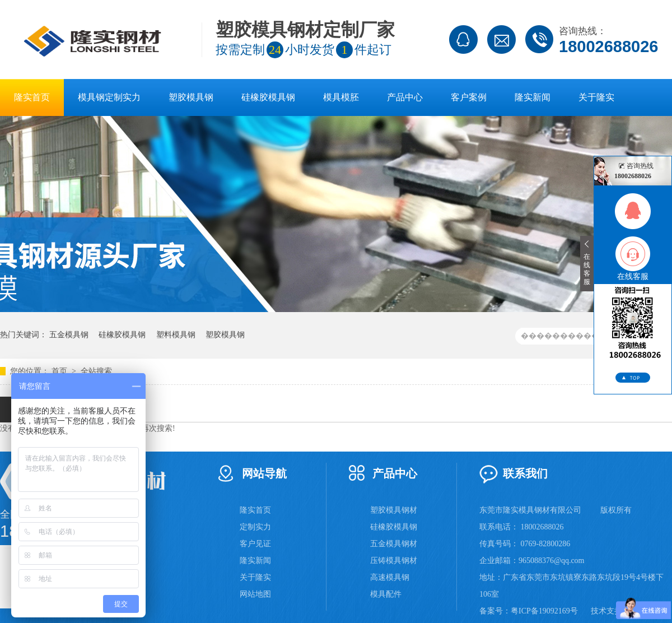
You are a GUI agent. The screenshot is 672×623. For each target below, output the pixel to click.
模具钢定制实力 (109, 97)
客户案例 (469, 97)
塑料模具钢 (176, 335)
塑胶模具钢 (191, 97)
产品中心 (405, 97)
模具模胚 (341, 97)
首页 (60, 371)
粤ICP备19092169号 (544, 611)
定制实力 (255, 527)
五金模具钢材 (394, 544)
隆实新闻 (533, 97)
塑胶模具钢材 (394, 510)
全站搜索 (96, 371)
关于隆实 (596, 97)
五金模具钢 (69, 335)
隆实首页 (32, 97)
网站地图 (255, 594)
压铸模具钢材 (394, 561)
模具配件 (386, 594)
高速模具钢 (390, 577)
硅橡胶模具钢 (268, 97)
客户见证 (255, 544)
